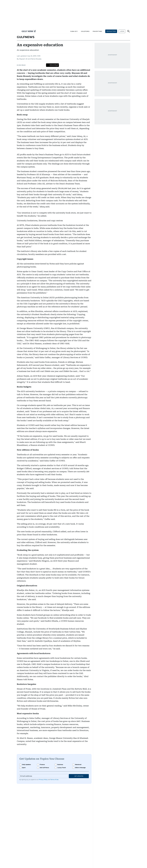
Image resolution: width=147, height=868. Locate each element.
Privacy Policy (43, 780)
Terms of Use (54, 780)
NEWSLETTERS (111, 31)
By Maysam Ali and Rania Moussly (29, 59)
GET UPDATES (79, 776)
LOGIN (122, 31)
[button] (18, 31)
